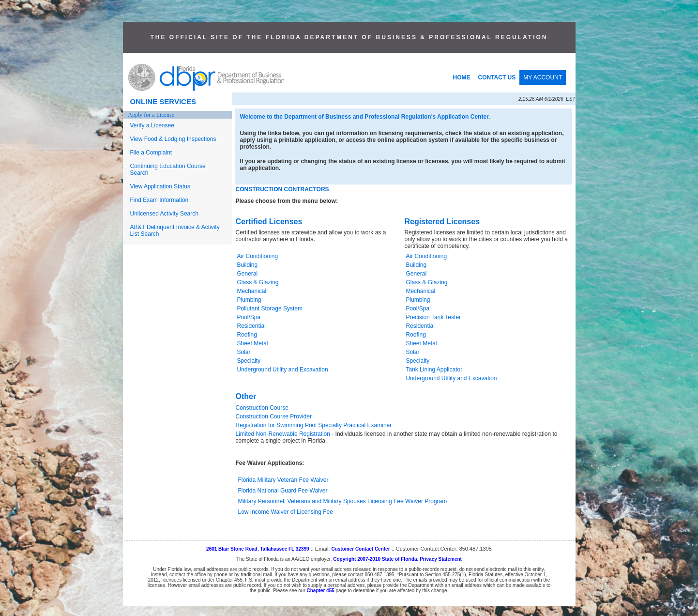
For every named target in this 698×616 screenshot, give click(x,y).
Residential (251, 326)
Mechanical (252, 291)
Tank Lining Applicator (434, 370)
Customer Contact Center (360, 549)
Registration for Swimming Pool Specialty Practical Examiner (314, 425)
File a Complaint (151, 153)
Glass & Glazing (258, 282)
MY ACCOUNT (543, 77)
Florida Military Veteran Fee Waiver (283, 480)
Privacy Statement (441, 559)
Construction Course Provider (274, 416)
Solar (244, 352)
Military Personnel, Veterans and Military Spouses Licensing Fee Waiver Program (343, 501)
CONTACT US (497, 77)
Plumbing (249, 300)
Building (248, 265)
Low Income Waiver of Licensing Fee (286, 512)
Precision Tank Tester (433, 317)
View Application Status (160, 186)
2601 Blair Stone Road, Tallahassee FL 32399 (258, 549)
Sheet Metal (253, 343)
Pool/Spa (249, 317)
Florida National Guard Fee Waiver (283, 491)
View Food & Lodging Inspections (173, 139)
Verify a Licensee (152, 125)
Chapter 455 (321, 591)
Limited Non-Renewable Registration (283, 434)
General (248, 274)
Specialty (249, 361)
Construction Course (262, 408)
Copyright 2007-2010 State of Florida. (376, 559)
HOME (462, 77)
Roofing (247, 335)
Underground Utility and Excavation (283, 370)
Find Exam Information (159, 200)
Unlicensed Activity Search (164, 214)
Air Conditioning (258, 256)
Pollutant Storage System (270, 308)
